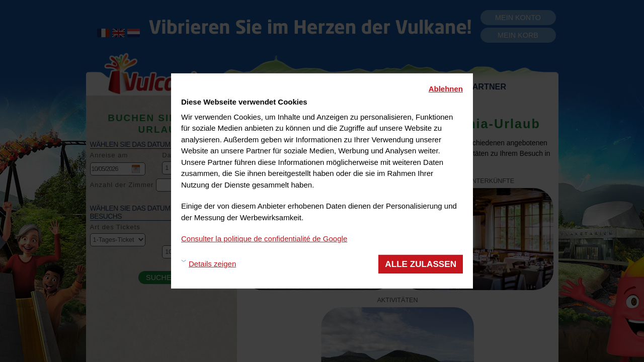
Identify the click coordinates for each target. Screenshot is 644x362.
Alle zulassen (421, 264)
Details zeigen (212, 264)
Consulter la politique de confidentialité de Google (264, 239)
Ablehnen (446, 89)
